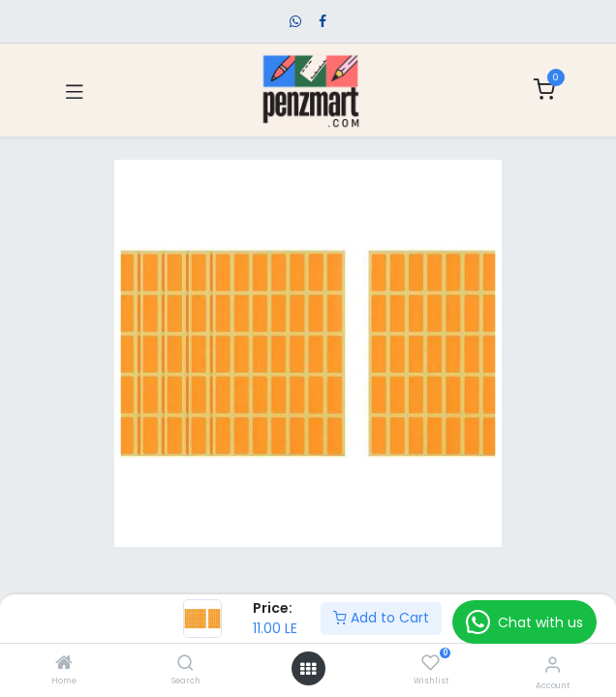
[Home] (64, 664)
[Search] (185, 664)
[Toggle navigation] (75, 90)
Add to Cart (381, 618)
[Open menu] (308, 669)
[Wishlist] (431, 663)
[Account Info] (553, 665)
